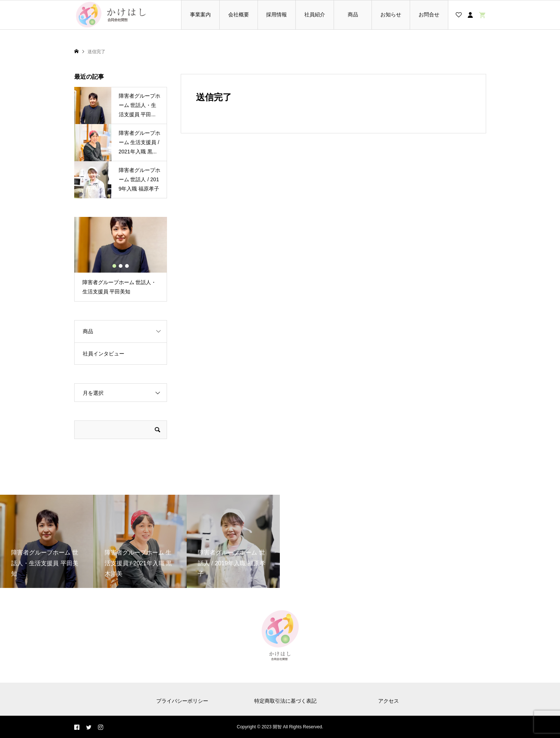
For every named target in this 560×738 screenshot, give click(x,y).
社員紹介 (315, 14)
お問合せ (429, 14)
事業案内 (200, 14)
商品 (353, 14)
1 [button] (114, 266)
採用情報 (276, 14)
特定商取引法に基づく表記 (285, 701)
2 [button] (121, 266)
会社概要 (239, 14)
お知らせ (391, 14)
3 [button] (127, 266)
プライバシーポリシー (182, 701)
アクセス (389, 701)
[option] (121, 259)
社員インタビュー (104, 354)
